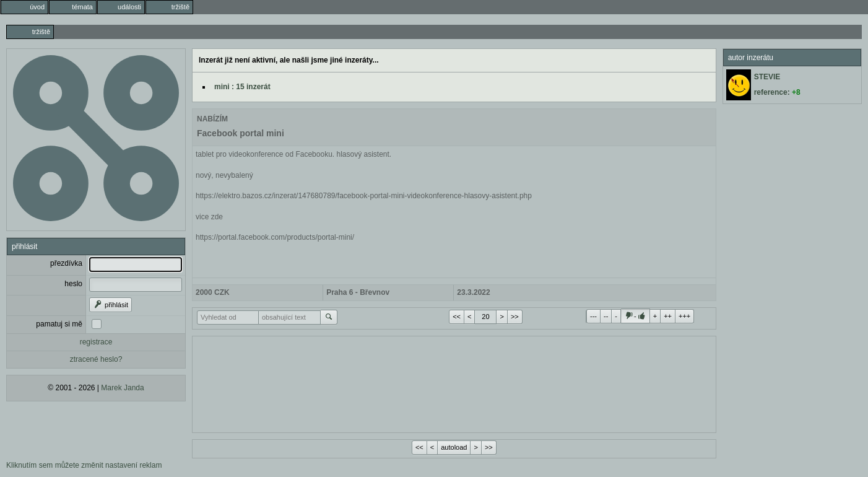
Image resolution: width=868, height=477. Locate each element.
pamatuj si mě (59, 324)
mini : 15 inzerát (242, 87)
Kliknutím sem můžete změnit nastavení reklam (84, 465)
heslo (73, 284)
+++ (684, 316)
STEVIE (767, 77)
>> (515, 317)
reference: (777, 92)
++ (668, 316)
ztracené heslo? (96, 359)
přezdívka (66, 263)
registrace (96, 342)
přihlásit (111, 305)
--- (593, 316)
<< (457, 317)
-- (606, 316)
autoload (454, 447)
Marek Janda (122, 388)
